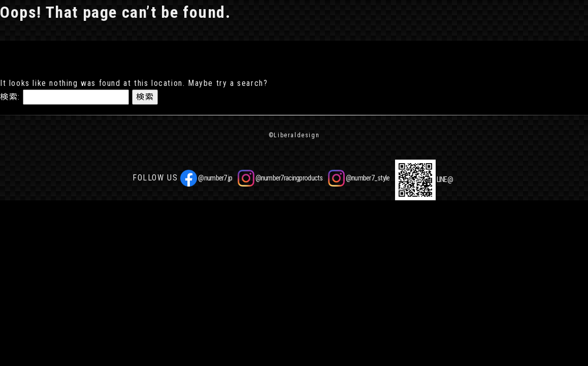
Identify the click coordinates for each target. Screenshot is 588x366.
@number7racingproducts (280, 178)
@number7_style (359, 178)
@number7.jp (206, 178)
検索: (10, 97)
